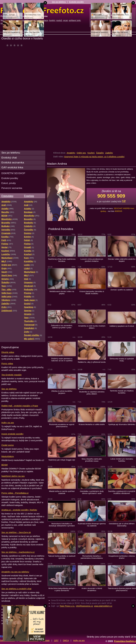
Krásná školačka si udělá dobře (92, 424)
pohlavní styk (75, 20)
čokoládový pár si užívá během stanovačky (122, 525)
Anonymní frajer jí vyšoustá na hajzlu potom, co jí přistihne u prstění (94, 157)
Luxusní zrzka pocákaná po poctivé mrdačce (92, 260)
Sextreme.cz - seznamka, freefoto (18, 606)
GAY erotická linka (12, 167)
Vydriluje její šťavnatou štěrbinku (122, 424)
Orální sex (81, 153)
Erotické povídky (76, 2)
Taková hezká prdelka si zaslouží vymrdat (62, 557)
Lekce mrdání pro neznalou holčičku (122, 460)
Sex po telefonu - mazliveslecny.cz (18, 552)
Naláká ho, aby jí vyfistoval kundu (92, 362)
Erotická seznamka (13, 162)
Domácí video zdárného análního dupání (122, 260)
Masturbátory (8, 456)
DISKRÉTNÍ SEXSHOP (13, 173)
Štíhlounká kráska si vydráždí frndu (122, 360)
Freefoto (29, 196)
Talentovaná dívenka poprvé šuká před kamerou (122, 589)
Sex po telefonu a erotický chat (16, 589)
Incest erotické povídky (12, 434)
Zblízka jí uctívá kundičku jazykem (62, 392)
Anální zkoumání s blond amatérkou (92, 589)
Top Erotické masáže (11, 375)
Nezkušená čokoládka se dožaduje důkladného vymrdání (62, 525)
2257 (56, 640)
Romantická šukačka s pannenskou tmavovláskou (92, 557)
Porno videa (7, 363)
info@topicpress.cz (85, 606)
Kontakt (46, 640)
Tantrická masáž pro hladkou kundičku (122, 392)
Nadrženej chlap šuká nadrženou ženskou (62, 260)
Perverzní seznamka (12, 188)
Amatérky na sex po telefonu (15, 572)
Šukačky (100, 153)
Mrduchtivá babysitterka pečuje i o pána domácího (62, 589)
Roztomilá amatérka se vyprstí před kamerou (62, 425)
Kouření (91, 153)
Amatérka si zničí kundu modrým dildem (92, 327)
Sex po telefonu (59, 2)
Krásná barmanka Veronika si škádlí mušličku (92, 292)
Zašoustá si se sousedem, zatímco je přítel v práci (62, 327)
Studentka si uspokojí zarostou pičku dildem (92, 393)
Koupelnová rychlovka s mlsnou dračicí (122, 557)
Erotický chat (9, 158)
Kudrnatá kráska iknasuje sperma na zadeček (92, 525)
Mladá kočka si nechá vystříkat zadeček (62, 492)
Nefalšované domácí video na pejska (62, 292)
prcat (65, 20)
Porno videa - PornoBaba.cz (15, 493)
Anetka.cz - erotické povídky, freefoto (19, 510)
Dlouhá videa (8, 352)
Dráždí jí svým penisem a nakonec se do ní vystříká (62, 360)
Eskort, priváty (9, 183)
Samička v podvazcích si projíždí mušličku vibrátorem (122, 492)
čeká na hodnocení (15, 45)
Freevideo (7, 196)
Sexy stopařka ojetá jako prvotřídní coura (92, 460)
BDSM (5, 465)
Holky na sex (8, 423)
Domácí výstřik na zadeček (122, 290)
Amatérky (71, 153)
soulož (59, 20)
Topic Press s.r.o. (67, 606)
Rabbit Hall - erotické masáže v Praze (20, 406)
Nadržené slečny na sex (13, 476)
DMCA (66, 640)
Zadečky (109, 153)
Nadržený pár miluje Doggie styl (62, 460)
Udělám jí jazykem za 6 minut (122, 326)
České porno (8, 445)
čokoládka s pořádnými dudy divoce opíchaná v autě (92, 492)
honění (52, 20)
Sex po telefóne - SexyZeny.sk (16, 532)
